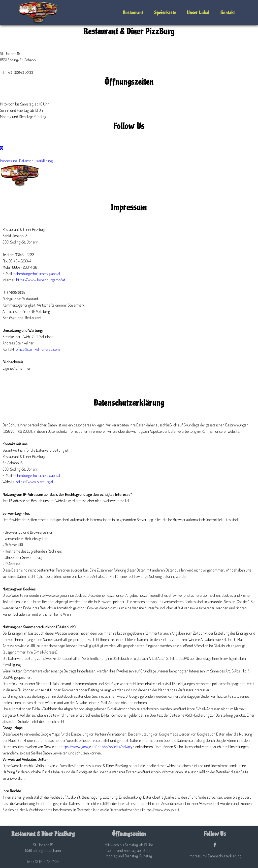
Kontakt (228, 12)
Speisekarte (165, 12)
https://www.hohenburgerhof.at (41, 280)
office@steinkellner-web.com (38, 349)
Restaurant (133, 12)
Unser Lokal (198, 12)
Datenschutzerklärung (36, 161)
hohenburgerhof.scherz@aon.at (37, 274)
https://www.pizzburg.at (35, 482)
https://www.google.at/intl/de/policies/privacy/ (98, 747)
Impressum (8, 161)
